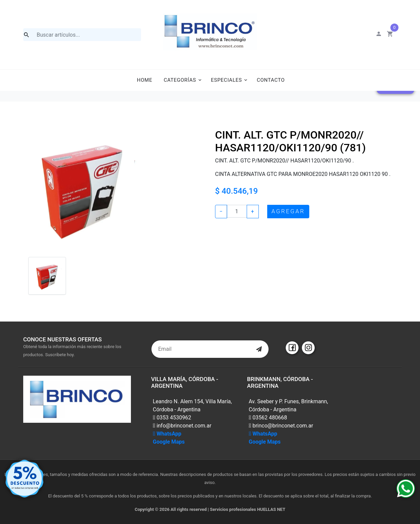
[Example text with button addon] (237, 211)
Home (145, 80)
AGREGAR (288, 211)
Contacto (271, 80)
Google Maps (169, 442)
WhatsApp (167, 434)
